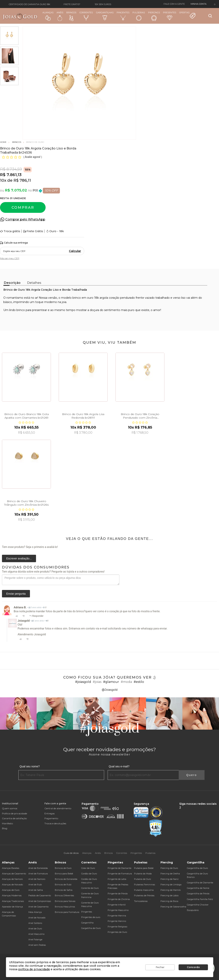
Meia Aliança (35, 912)
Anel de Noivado (37, 918)
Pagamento (51, 818)
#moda (126, 682)
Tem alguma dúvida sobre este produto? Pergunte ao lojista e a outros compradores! (53, 572)
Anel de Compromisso (40, 901)
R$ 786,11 (22, 180)
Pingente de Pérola (118, 894)
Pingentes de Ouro (117, 932)
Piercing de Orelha (170, 874)
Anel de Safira (36, 890)
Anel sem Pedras (37, 945)
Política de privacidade (14, 813)
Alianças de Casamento (14, 874)
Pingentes (123, 16)
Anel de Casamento (38, 907)
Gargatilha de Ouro (91, 928)
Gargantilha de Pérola (198, 894)
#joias (97, 682)
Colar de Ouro (88, 868)
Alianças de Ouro (11, 890)
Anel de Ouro (35, 929)
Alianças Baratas (11, 868)
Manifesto (7, 823)
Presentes (170, 16)
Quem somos (10, 808)
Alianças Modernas (12, 895)
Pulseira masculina (144, 890)
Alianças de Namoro (12, 879)
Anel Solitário (35, 923)
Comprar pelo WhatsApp (25, 219)
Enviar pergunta (16, 594)
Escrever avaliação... (19, 558)
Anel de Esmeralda (38, 868)
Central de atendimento (58, 808)
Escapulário (193, 910)
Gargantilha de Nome (198, 888)
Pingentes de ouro (91, 917)
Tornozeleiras (141, 901)
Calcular (75, 251)
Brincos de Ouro (63, 868)
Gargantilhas (105, 16)
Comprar (23, 208)
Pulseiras (139, 16)
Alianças (48, 16)
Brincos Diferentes (64, 895)
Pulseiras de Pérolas (144, 895)
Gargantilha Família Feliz (200, 899)
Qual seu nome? (30, 766)
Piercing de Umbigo (171, 885)
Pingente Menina (117, 916)
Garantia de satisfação (14, 818)
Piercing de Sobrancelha (173, 907)
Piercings (154, 16)
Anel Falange (35, 940)
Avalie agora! (33, 157)
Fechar (160, 967)
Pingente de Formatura (120, 874)
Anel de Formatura (38, 874)
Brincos (71, 16)
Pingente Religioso (117, 927)
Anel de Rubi (35, 885)
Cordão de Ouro (89, 874)
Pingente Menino (117, 921)
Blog (5, 828)
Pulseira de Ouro (142, 879)
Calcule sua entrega (14, 243)
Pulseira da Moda (143, 874)
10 (3, 180)
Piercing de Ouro (169, 868)
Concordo (193, 967)
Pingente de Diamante (119, 868)
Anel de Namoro (37, 879)
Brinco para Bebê (64, 874)
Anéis (60, 16)
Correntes (86, 16)
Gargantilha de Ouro (197, 868)
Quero (192, 775)
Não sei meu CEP (10, 258)
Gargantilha (87, 923)
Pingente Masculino (118, 910)
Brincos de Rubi (63, 885)
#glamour (111, 682)
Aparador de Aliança (12, 907)
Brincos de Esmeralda (66, 879)
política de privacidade (34, 969)
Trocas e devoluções (55, 823)
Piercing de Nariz (169, 879)
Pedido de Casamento (40, 895)
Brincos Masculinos (65, 907)
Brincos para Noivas (65, 901)
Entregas (50, 813)
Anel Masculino (36, 934)
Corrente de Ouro (90, 888)
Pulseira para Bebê (144, 868)
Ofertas (187, 15)
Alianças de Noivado (12, 885)
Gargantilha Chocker (198, 905)
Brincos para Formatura (67, 912)
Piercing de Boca (169, 901)
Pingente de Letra (117, 879)
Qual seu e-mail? (119, 766)
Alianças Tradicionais (13, 901)
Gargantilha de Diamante (200, 883)
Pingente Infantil (117, 905)
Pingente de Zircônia (119, 899)
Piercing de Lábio (169, 895)
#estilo (139, 682)
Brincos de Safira (64, 890)
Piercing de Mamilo (171, 890)
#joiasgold (83, 682)
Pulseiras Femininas (145, 885)
